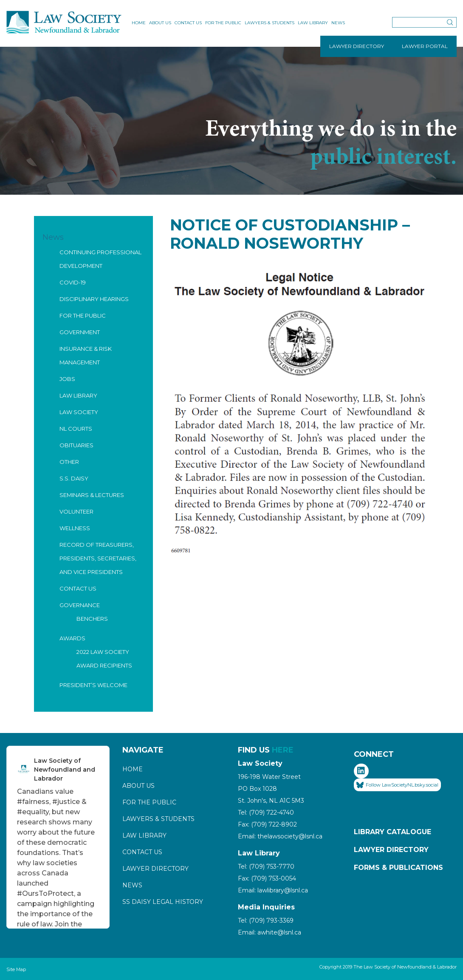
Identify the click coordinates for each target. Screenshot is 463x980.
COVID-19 (73, 282)
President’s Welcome (93, 685)
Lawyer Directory (155, 869)
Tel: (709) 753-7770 (266, 866)
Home (139, 23)
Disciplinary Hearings (94, 299)
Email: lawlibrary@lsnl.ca (273, 890)
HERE (283, 750)
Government (80, 332)
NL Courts (76, 429)
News (338, 23)
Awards (72, 638)
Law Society (79, 412)
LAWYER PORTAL (425, 46)
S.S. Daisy (74, 478)
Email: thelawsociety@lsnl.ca (280, 836)
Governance (80, 605)
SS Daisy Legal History (163, 902)
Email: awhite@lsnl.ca (270, 932)
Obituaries (76, 445)
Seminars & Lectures (92, 495)
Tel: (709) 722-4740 (266, 812)
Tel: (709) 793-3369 (266, 920)
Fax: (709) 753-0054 (267, 878)
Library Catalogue (392, 832)
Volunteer (76, 511)
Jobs (67, 379)
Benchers (92, 619)
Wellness (75, 528)
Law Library (313, 23)
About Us (160, 23)
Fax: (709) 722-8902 (267, 824)
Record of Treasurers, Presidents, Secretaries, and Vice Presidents (98, 558)
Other (69, 462)
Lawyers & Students (270, 23)
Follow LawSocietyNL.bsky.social (397, 785)
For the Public (223, 23)
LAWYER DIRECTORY (357, 46)
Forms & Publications (398, 868)
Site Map (16, 969)
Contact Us (188, 23)
